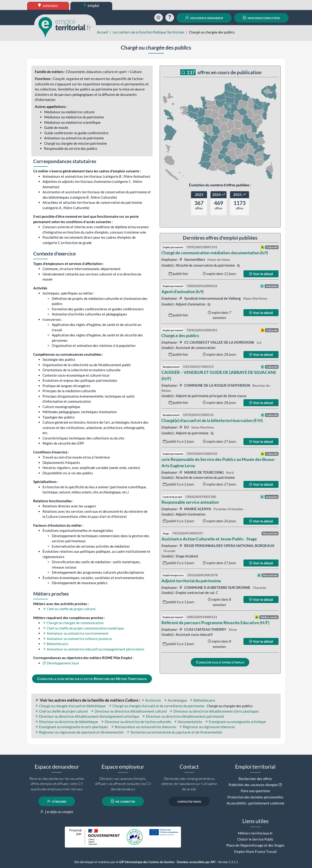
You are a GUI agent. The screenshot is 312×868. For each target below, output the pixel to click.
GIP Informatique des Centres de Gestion (147, 862)
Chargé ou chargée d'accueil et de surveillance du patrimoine (156, 706)
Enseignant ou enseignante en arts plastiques (71, 727)
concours (48, 5)
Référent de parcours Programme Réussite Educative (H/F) (215, 623)
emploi (91, 5)
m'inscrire (57, 801)
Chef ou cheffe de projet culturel (69, 609)
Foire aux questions (255, 791)
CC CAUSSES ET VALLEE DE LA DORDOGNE (217, 342)
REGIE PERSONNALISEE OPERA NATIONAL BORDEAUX (227, 546)
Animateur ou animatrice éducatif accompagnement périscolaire (93, 649)
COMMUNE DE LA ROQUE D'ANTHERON (215, 385)
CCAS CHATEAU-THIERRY (203, 629)
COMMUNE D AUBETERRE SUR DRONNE (215, 587)
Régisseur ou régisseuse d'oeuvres (207, 727)
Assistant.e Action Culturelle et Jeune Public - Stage (209, 539)
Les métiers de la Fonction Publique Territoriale (148, 32)
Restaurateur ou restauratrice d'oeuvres (143, 727)
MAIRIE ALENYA (195, 509)
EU (184, 427)
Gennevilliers (192, 259)
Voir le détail (261, 274)
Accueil (102, 32)
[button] (280, 785)
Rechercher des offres (255, 779)
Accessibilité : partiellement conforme (255, 803)
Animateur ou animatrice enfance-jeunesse (77, 639)
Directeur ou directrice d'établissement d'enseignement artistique (87, 716)
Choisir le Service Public (255, 839)
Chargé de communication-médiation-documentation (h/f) (215, 253)
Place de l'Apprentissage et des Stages (255, 845)
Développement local (61, 663)
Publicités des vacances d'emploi (253, 785)
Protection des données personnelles (255, 797)
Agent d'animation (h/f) (182, 292)
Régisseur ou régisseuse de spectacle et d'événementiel (79, 732)
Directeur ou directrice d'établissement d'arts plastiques (214, 711)
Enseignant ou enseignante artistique (235, 722)
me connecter (123, 801)
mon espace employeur (261, 18)
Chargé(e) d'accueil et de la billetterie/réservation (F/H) (212, 420)
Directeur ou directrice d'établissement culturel (129, 711)
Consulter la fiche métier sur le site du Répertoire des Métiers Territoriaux (92, 679)
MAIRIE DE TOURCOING (202, 472)
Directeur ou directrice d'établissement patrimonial (183, 716)
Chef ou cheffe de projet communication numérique (83, 628)
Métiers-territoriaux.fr (255, 833)
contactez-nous (189, 801)
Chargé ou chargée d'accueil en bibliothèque (70, 706)
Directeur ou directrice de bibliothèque (66, 722)
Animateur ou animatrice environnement (76, 633)
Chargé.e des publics (180, 335)
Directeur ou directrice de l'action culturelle (136, 722)
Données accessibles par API (196, 862)
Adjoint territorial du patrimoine (191, 581)
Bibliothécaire (55, 644)
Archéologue (175, 700)
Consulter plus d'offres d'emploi (220, 662)
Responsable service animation (190, 502)
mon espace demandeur (204, 18)
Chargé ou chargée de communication (73, 623)
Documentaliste (188, 722)
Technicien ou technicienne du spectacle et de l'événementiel (174, 732)
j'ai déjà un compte (57, 812)
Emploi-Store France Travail (255, 851)
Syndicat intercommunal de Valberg (210, 298)
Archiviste (151, 700)
